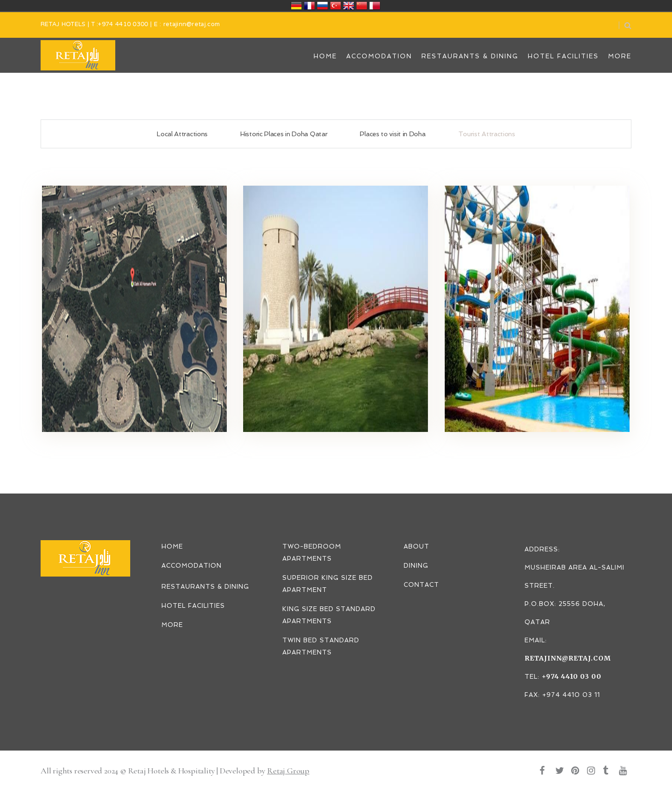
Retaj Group (288, 771)
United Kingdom (349, 6)
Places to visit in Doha (392, 134)
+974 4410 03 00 (572, 676)
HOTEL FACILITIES (193, 606)
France (309, 6)
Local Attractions (182, 134)
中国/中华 (362, 6)
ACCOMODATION (192, 566)
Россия (322, 6)
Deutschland (296, 6)
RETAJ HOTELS (63, 25)
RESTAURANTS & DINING (205, 587)
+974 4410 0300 (123, 25)
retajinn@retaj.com (192, 25)
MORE (172, 625)
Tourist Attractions (487, 134)
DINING (416, 566)
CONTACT (421, 585)
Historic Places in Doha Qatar (284, 134)
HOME (172, 546)
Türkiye (336, 6)
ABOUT (416, 546)
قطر (375, 6)
